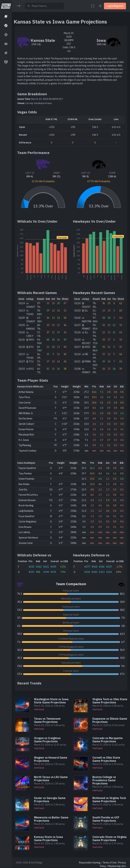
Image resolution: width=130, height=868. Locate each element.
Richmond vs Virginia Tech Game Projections (109, 800)
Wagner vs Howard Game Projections (51, 759)
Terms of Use (109, 863)
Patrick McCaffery (28, 495)
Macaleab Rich (26, 435)
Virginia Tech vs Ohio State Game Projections (110, 701)
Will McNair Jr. (26, 413)
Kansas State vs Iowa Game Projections (48, 838)
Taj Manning (25, 445)
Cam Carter (25, 403)
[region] (6, 432)
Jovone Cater (26, 543)
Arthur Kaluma (26, 392)
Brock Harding (26, 505)
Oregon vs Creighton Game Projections (47, 740)
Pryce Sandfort (27, 516)
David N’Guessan (27, 408)
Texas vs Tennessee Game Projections (47, 720)
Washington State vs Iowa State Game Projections (51, 701)
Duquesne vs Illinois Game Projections (110, 720)
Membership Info (117, 866)
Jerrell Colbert (26, 424)
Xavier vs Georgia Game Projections (50, 800)
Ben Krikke (24, 484)
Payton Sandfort (27, 468)
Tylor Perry (24, 397)
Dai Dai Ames (25, 419)
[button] (6, 16)
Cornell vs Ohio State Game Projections (106, 759)
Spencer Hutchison (28, 538)
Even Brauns (25, 527)
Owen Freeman (26, 479)
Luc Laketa (24, 532)
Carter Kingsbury (28, 522)
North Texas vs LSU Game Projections (51, 779)
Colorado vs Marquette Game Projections (108, 740)
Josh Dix (23, 490)
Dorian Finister (26, 429)
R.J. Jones (24, 440)
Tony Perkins (25, 474)
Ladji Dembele (26, 511)
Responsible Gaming (90, 863)
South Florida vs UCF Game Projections (106, 819)
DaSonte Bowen (27, 500)
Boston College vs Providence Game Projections (104, 780)
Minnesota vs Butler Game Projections (51, 819)
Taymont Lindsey (28, 451)
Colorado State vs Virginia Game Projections (110, 838)
